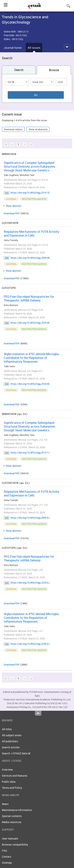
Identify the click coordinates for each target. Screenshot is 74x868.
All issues (34, 48)
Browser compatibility (15, 844)
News (5, 804)
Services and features (15, 776)
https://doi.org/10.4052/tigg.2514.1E (30, 193)
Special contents (12, 816)
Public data (9, 782)
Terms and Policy (12, 788)
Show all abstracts (38, 129)
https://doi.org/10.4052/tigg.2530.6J (30, 644)
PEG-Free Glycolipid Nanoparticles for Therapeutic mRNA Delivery (29, 298)
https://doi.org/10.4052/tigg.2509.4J (30, 518)
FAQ (4, 851)
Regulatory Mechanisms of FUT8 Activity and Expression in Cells (31, 234)
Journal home (13, 48)
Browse (54, 70)
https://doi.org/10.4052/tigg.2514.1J (30, 453)
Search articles (11, 747)
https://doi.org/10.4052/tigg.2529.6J (30, 583)
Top (38, 713)
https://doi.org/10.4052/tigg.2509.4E (30, 258)
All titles (7, 729)
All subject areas (12, 735)
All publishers (10, 741)
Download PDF (12, 213)
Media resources (12, 822)
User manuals (10, 838)
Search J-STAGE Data (16, 753)
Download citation (13, 129)
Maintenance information (17, 810)
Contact (7, 857)
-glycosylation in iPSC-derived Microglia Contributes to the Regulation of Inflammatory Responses (31, 358)
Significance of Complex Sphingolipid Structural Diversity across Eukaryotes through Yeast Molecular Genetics (29, 167)
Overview (7, 770)
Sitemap (7, 863)
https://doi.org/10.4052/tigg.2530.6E (30, 384)
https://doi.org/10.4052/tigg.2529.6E (30, 323)
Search (19, 70)
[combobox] (17, 82)
